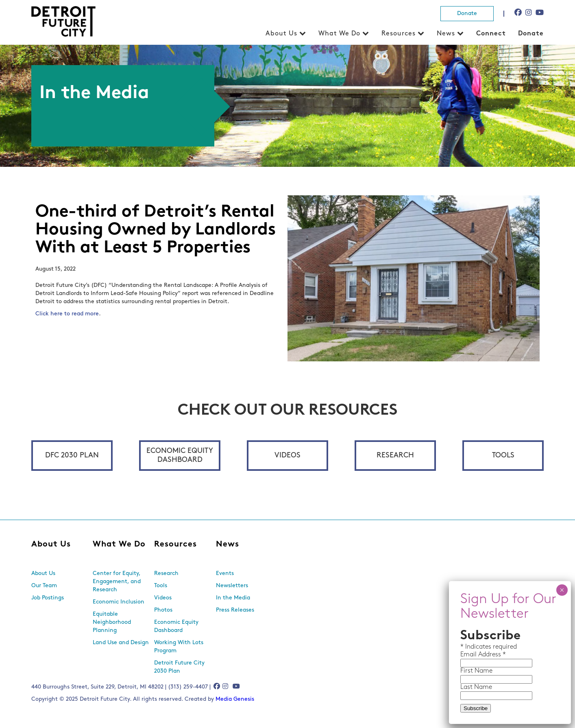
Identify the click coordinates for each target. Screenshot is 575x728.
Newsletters (232, 586)
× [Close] (562, 590)
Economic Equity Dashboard (180, 456)
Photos (163, 610)
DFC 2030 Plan (72, 456)
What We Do (339, 34)
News (446, 34)
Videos (287, 456)
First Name (476, 671)
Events (225, 574)
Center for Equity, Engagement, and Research (117, 582)
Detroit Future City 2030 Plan (179, 667)
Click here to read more (67, 314)
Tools (503, 456)
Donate (467, 14)
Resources (399, 34)
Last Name (476, 687)
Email (469, 655)
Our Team (44, 586)
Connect (491, 34)
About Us (281, 34)
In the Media (233, 598)
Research (395, 456)
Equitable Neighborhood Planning (112, 622)
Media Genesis (235, 699)
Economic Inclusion (119, 602)
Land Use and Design (121, 643)
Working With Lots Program (179, 647)
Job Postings (48, 598)
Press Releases (235, 610)
